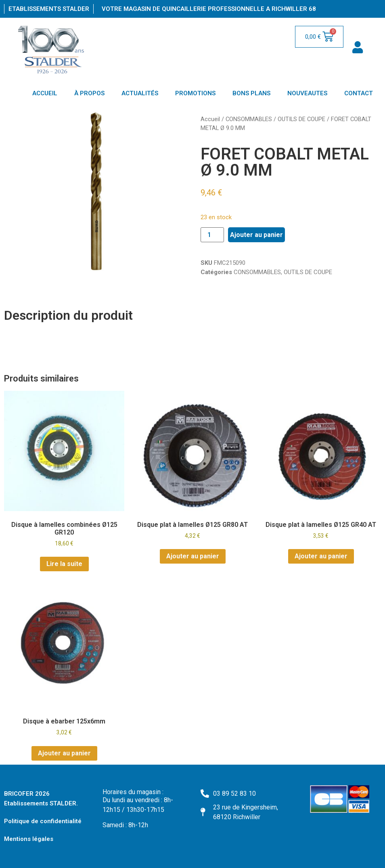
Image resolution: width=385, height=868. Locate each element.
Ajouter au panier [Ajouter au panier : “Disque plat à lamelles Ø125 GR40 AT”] (321, 556)
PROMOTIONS (195, 93)
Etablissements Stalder (49, 9)
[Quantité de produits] (212, 235)
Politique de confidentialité (43, 821)
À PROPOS (89, 93)
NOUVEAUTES (307, 93)
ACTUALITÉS (140, 93)
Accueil (210, 119)
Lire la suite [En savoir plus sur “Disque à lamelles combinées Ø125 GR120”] (64, 564)
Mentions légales (29, 839)
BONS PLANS (251, 93)
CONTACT (359, 93)
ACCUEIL (45, 93)
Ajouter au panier (256, 235)
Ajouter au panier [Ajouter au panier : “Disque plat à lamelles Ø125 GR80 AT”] (193, 556)
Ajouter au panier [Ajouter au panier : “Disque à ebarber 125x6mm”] (64, 753)
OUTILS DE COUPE (301, 119)
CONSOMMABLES (249, 119)
